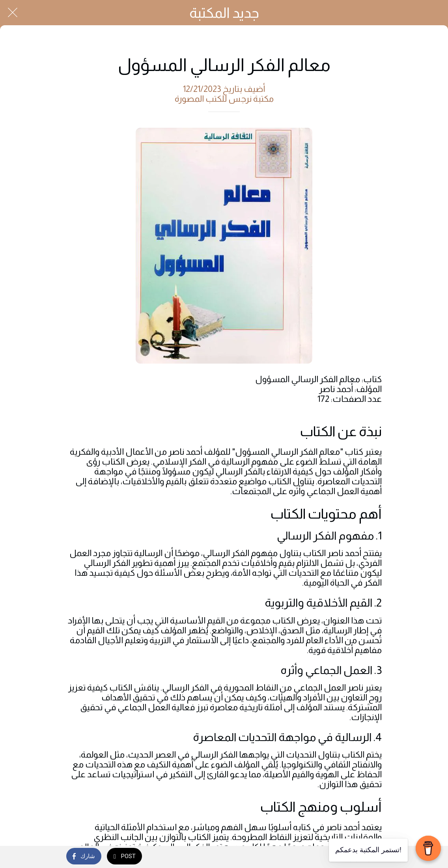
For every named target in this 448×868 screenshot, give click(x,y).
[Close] (13, 13)
